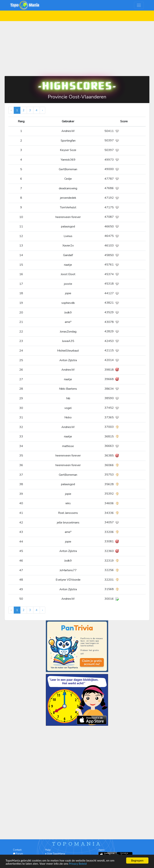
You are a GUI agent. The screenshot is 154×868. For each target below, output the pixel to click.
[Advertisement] (77, 47)
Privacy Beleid (78, 864)
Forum (18, 854)
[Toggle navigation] (139, 5)
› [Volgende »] (42, 110)
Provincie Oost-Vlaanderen (77, 97)
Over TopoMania (56, 854)
